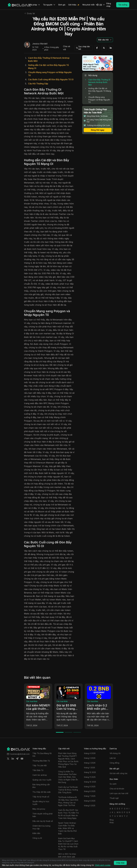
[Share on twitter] (8, 759)
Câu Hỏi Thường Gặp (38, 84)
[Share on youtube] (22, 759)
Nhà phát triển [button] (90, 5)
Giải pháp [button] (35, 5)
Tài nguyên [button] (49, 5)
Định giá (62, 5)
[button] (101, 5)
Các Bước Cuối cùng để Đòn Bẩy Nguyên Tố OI (51, 79)
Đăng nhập (109, 5)
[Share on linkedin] (13, 759)
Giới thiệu (72, 5)
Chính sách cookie (103, 865)
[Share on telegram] (17, 759)
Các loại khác (32, 701)
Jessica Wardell (40, 44)
